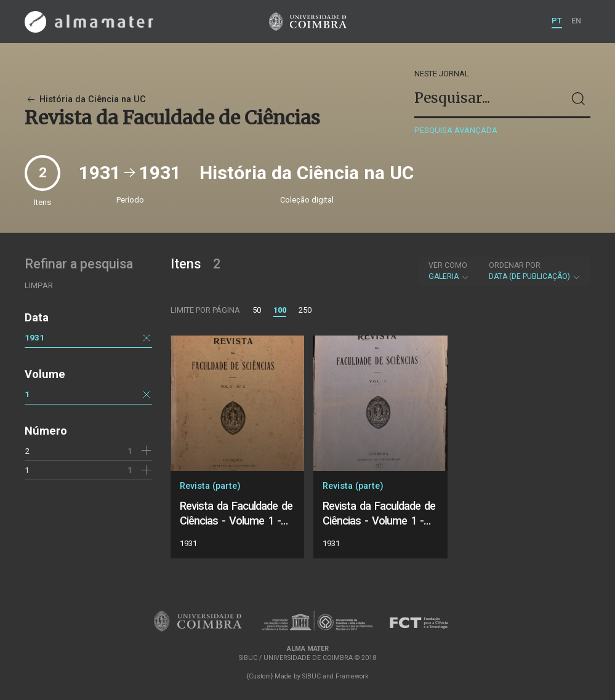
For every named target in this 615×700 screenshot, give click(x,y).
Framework (352, 676)
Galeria (449, 271)
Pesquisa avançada (456, 130)
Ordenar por (515, 265)
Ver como (448, 265)
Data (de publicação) (535, 271)
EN (576, 21)
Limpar (39, 285)
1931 (34, 337)
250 (305, 310)
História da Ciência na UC (85, 99)
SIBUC (312, 676)
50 (257, 310)
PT (557, 21)
